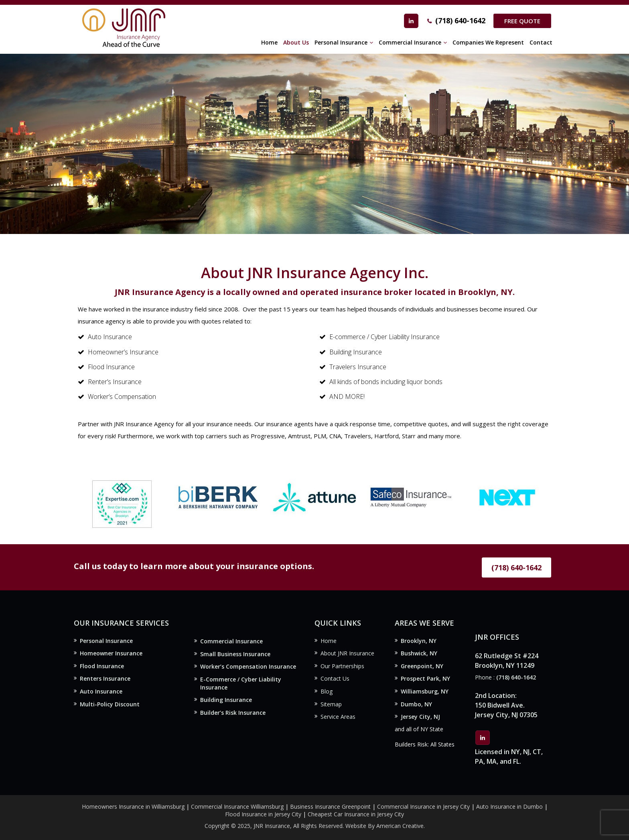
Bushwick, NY (419, 653)
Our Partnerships (342, 666)
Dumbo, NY (416, 704)
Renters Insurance (105, 678)
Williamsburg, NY (425, 691)
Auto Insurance (101, 691)
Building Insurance (226, 700)
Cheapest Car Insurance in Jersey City (356, 814)
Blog (327, 691)
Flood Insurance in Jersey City (263, 814)
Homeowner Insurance (111, 653)
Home (329, 641)
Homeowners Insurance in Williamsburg (133, 806)
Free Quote (522, 21)
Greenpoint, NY (422, 666)
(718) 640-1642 (460, 20)
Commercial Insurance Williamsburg (237, 806)
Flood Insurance (102, 666)
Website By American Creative (385, 826)
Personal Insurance (106, 641)
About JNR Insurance (347, 653)
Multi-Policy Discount (110, 704)
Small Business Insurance (235, 654)
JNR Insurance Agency (144, 424)
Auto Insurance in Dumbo (509, 806)
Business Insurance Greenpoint (331, 806)
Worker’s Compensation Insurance (248, 666)
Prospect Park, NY (425, 678)
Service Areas (338, 717)
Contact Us (335, 678)
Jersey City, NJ (420, 717)
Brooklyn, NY (419, 641)
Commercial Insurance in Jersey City (423, 806)
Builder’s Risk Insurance (233, 713)
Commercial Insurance (231, 641)
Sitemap (331, 704)
